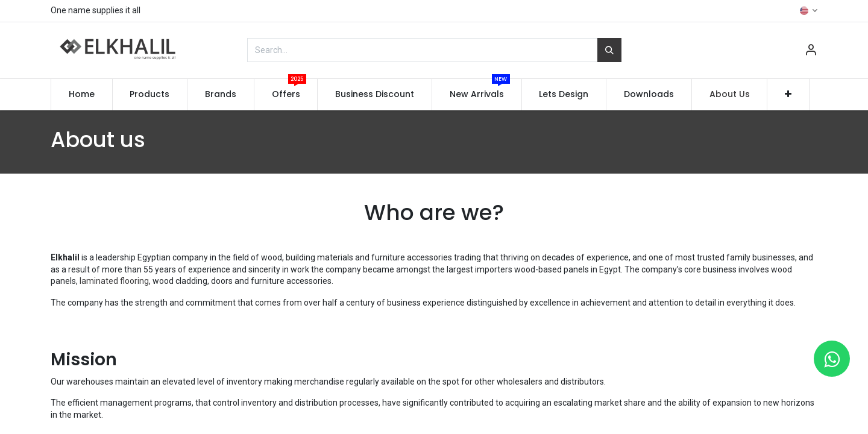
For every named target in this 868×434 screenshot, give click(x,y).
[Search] (609, 50)
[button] (788, 95)
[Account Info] (811, 51)
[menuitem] (82, 95)
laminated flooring (113, 281)
